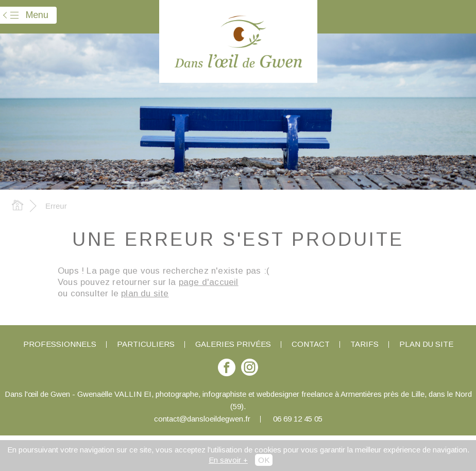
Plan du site (426, 344)
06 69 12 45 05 (298, 419)
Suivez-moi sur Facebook (227, 372)
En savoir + (228, 460)
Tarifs (364, 344)
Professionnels (60, 344)
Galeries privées (233, 344)
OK (264, 460)
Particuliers (146, 344)
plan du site (145, 293)
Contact (311, 344)
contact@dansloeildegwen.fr (202, 419)
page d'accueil (209, 282)
